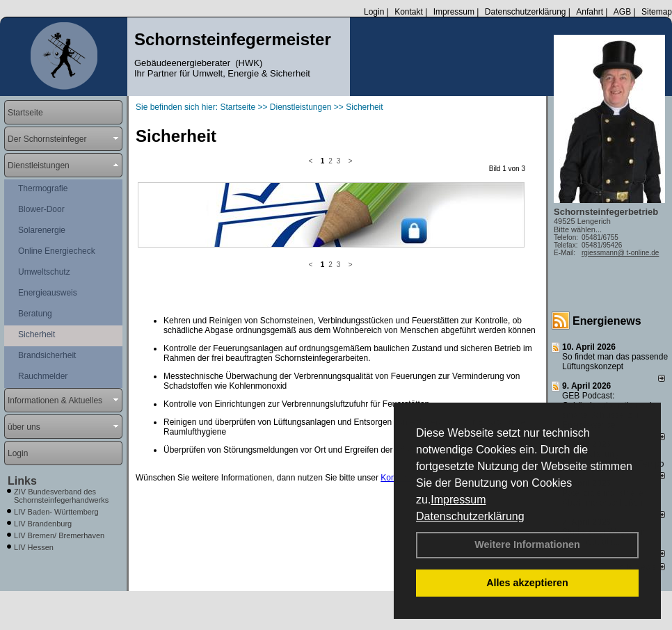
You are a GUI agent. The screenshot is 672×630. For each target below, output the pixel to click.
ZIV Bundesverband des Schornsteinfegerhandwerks (61, 496)
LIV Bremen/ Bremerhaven (59, 535)
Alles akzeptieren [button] (527, 583)
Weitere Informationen (527, 544)
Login (374, 12)
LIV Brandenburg (43, 524)
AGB (622, 12)
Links (22, 481)
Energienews (607, 321)
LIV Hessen (34, 547)
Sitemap (657, 12)
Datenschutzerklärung (470, 516)
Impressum (458, 500)
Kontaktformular (410, 360)
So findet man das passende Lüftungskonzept (615, 362)
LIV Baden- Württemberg (56, 512)
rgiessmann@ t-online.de (620, 253)
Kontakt (409, 12)
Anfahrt (590, 12)
